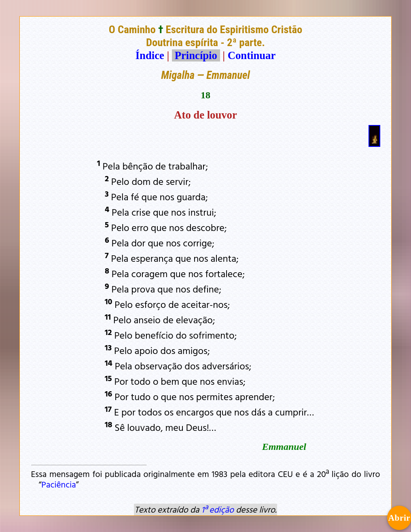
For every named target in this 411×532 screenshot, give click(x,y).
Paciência (58, 484)
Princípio (196, 55)
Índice (150, 55)
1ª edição (218, 509)
